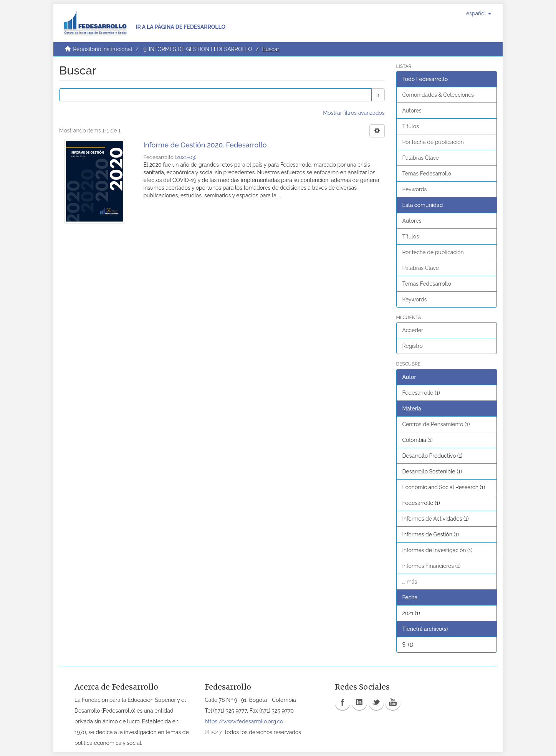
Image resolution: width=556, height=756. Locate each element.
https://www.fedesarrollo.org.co (244, 721)
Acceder (413, 330)
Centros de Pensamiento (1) (436, 424)
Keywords (415, 189)
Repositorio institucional (103, 49)
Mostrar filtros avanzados (354, 113)
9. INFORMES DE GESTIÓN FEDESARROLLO (198, 49)
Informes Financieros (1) (432, 566)
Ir (378, 95)
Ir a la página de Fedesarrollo (180, 27)
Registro (413, 346)
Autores (412, 111)
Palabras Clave (421, 158)
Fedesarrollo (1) (421, 393)
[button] (479, 13)
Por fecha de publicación (433, 142)
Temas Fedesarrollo (427, 174)
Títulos (411, 126)
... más (410, 582)
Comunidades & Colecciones (438, 95)
